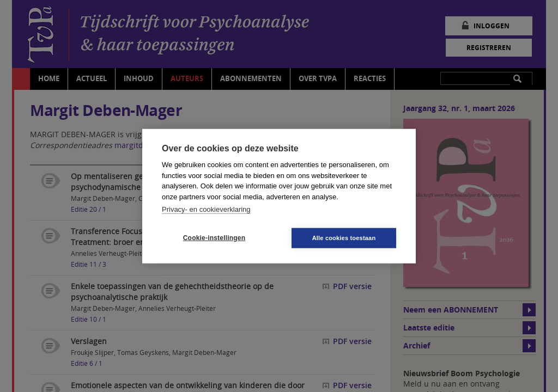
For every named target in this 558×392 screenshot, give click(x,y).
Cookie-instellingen (214, 238)
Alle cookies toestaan (344, 237)
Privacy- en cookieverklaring (206, 209)
